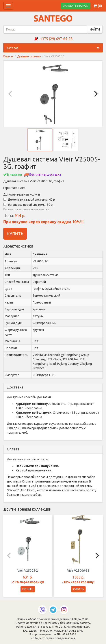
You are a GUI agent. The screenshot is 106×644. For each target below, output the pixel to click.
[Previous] (11, 94)
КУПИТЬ (15, 234)
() (98, 6)
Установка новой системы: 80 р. (28, 205)
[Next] (95, 94)
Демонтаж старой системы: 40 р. (29, 200)
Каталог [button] (55, 48)
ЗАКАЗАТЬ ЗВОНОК (76, 6)
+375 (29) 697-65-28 (56, 39)
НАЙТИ (95, 29)
